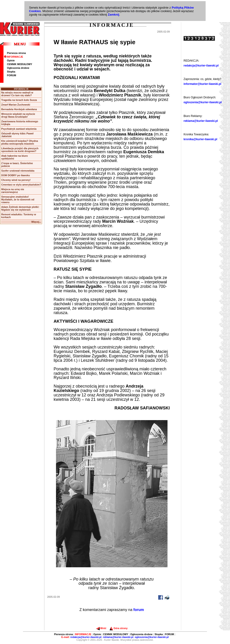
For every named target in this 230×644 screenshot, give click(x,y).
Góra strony (119, 628)
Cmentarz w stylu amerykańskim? (21, 185)
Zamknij (113, 15)
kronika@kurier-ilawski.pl (200, 139)
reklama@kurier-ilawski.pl (201, 121)
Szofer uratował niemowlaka (18, 171)
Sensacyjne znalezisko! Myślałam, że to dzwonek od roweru (18, 199)
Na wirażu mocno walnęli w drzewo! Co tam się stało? (17, 94)
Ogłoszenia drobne (18, 68)
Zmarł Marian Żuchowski (16, 105)
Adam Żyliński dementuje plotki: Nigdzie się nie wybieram (20, 208)
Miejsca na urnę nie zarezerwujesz (13, 191)
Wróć (101, 628)
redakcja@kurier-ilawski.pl (201, 66)
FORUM (11, 75)
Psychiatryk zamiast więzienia (19, 129)
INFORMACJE (13, 57)
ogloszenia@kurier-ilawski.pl (203, 102)
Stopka (11, 72)
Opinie (11, 60)
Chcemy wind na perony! (16, 180)
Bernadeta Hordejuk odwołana (19, 109)
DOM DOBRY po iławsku (15, 175)
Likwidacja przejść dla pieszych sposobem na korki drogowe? (20, 150)
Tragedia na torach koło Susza (19, 100)
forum (139, 610)
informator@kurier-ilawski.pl (202, 84)
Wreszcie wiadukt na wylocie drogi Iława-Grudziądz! (18, 115)
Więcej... (36, 222)
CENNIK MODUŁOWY (20, 64)
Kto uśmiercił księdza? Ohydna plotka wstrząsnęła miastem (20, 142)
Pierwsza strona (16, 53)
